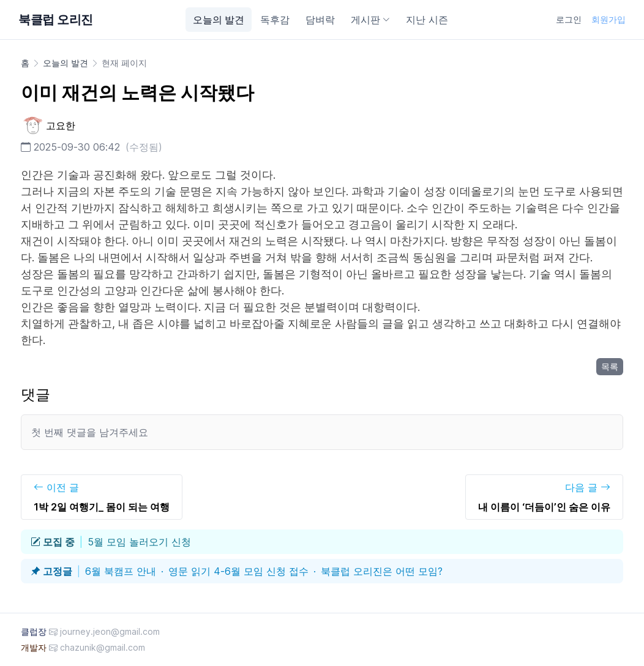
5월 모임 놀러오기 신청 (139, 542)
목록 (610, 366)
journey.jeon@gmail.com (110, 631)
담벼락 (320, 20)
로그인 (569, 19)
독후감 (275, 20)
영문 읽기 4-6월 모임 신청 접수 (238, 571)
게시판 (370, 20)
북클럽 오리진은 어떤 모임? (382, 571)
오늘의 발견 (219, 20)
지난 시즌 (427, 20)
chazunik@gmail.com (103, 647)
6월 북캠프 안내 (121, 571)
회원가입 (608, 19)
